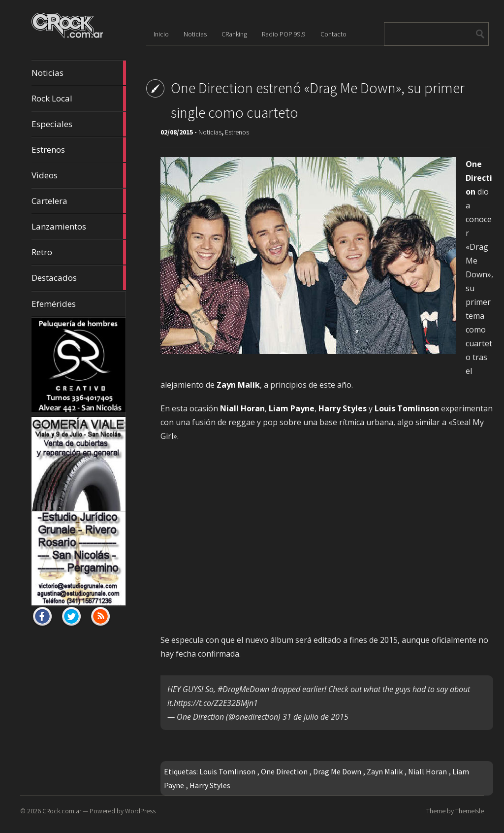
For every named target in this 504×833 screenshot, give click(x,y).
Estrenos (79, 150)
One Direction (284, 771)
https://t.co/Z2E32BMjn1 (216, 703)
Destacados (79, 278)
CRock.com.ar (62, 811)
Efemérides (54, 304)
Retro (79, 252)
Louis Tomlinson (227, 771)
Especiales (79, 124)
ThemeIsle (470, 811)
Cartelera (79, 201)
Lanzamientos (79, 227)
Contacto (333, 34)
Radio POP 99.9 (284, 34)
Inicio (161, 34)
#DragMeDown (243, 689)
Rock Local (79, 99)
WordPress (140, 811)
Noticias (79, 73)
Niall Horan (427, 771)
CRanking (234, 34)
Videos (79, 175)
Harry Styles (210, 785)
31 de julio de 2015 (315, 717)
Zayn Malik (385, 771)
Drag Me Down (337, 771)
